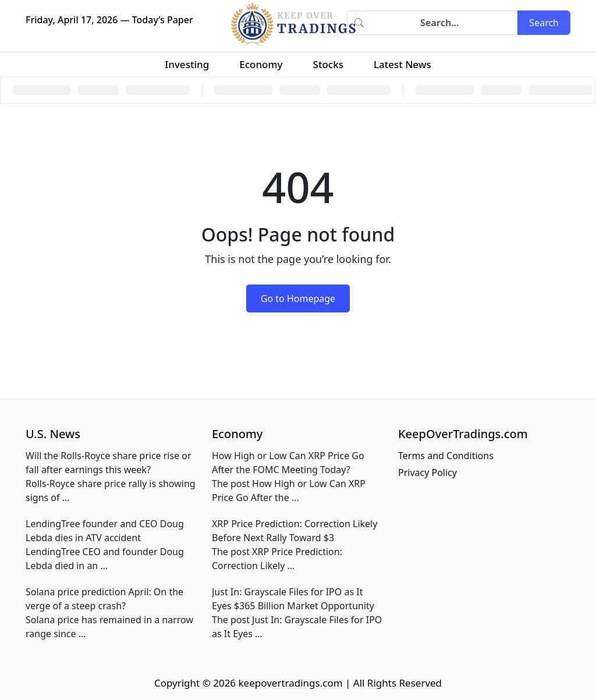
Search (544, 23)
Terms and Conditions (446, 456)
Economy (261, 64)
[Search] (444, 23)
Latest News (402, 64)
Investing (187, 64)
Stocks (328, 64)
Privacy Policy (428, 472)
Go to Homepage (298, 299)
